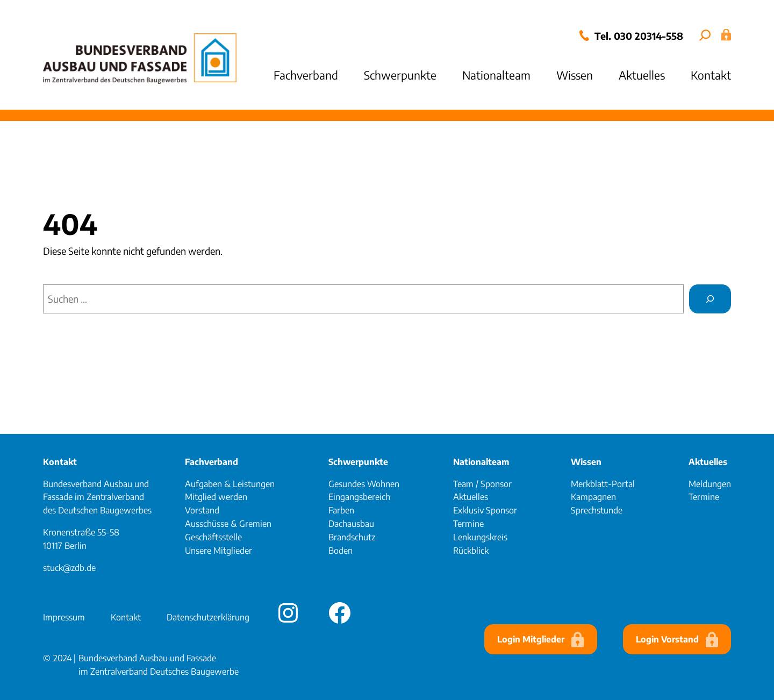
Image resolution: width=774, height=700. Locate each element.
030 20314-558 (648, 36)
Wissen (586, 462)
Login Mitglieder (531, 639)
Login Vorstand (667, 639)
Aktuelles (708, 462)
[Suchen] (710, 299)
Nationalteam (481, 462)
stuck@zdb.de (69, 568)
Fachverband (212, 462)
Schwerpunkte (358, 462)
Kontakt (60, 462)
